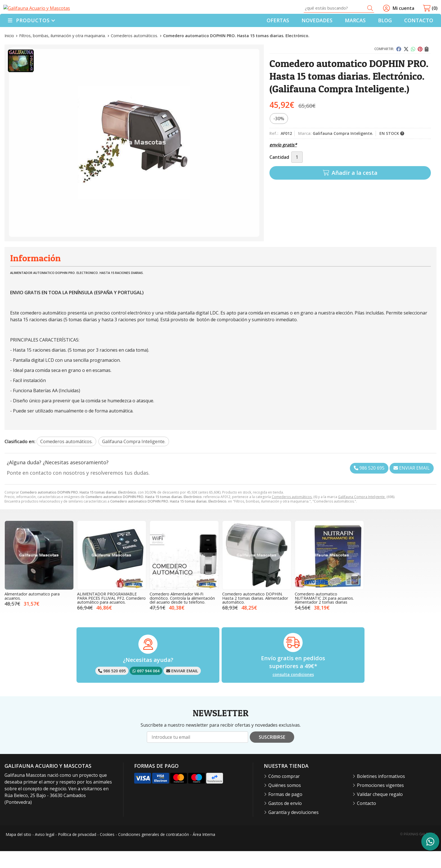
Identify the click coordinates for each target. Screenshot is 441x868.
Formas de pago (285, 811)
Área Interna (204, 851)
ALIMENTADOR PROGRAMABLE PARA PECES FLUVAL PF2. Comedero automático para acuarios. (111, 615)
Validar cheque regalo (380, 811)
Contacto (366, 820)
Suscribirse (272, 754)
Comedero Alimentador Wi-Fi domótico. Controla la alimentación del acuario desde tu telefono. (182, 615)
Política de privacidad (77, 851)
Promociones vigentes (380, 802)
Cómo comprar (284, 793)
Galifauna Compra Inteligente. (362, 514)
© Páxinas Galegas (418, 851)
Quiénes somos (285, 802)
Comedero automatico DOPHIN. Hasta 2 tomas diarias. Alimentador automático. (255, 615)
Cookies (107, 851)
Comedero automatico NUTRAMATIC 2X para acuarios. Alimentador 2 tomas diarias (324, 615)
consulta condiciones (293, 691)
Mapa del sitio (18, 851)
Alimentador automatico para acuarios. (32, 613)
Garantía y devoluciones (293, 829)
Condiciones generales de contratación (154, 851)
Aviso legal (45, 851)
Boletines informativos (381, 793)
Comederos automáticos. (292, 514)
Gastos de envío (285, 820)
